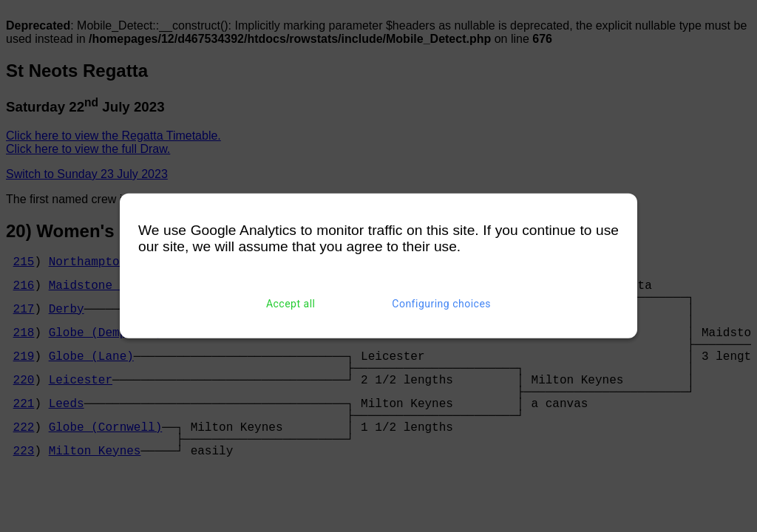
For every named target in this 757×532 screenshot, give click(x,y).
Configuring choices (441, 304)
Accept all (291, 304)
